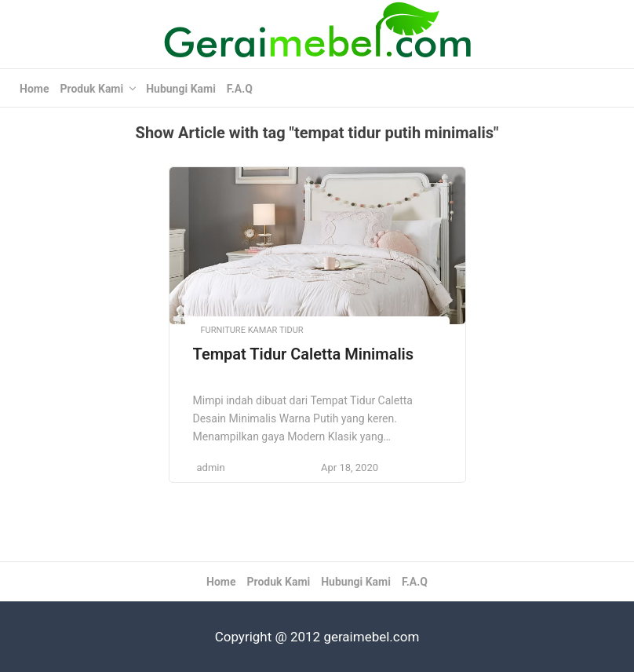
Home (34, 89)
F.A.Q (240, 89)
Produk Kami (91, 89)
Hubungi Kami (181, 89)
